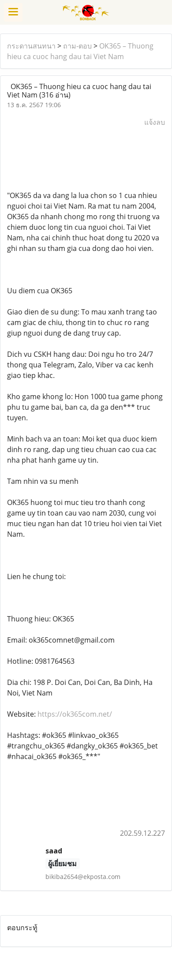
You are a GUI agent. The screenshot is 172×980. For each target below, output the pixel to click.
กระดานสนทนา (31, 46)
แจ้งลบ (155, 122)
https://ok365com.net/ (75, 714)
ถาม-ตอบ (77, 46)
